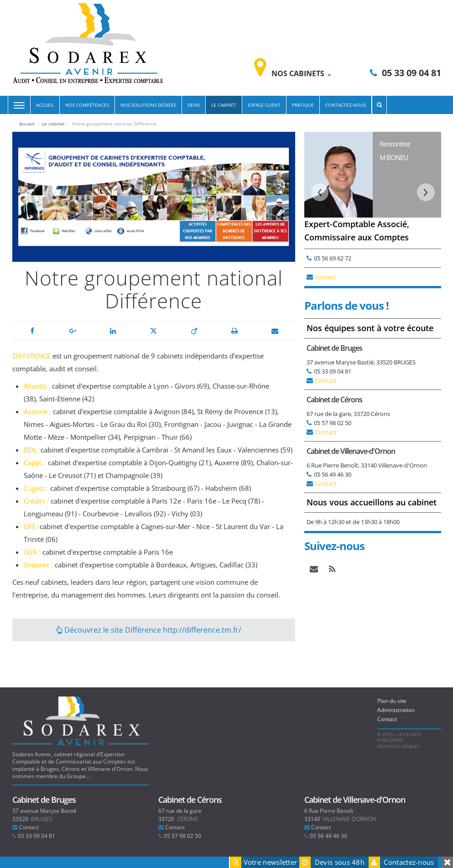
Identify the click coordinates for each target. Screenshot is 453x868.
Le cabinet (224, 105)
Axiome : (37, 411)
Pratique (303, 105)
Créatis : (37, 501)
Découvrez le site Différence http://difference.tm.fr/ (149, 630)
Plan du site (392, 701)
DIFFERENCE (31, 356)
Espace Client (264, 105)
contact (325, 277)
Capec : (36, 463)
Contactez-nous (346, 105)
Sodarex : (38, 565)
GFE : (32, 526)
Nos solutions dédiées (148, 105)
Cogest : (36, 488)
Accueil (45, 105)
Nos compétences (87, 105)
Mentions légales (398, 746)
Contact (326, 380)
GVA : (33, 552)
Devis (194, 105)
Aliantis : (38, 386)
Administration (396, 710)
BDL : (32, 450)
